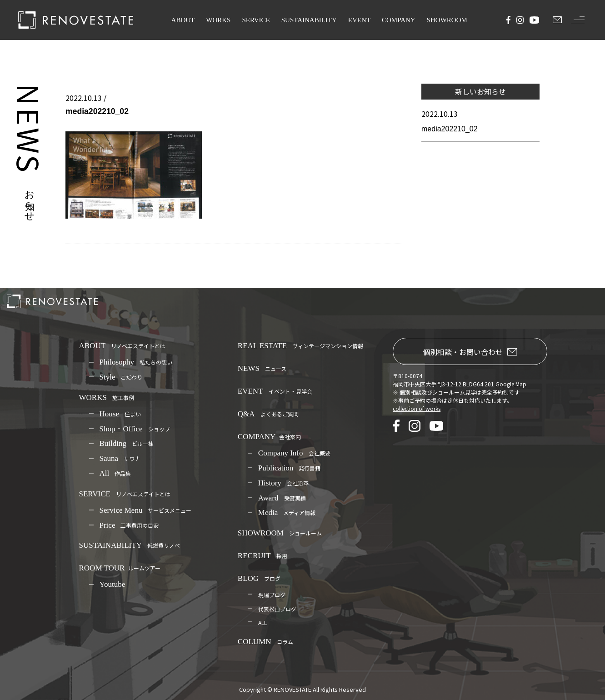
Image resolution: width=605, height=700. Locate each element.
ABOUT (183, 20)
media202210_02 (450, 129)
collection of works (417, 408)
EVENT (359, 20)
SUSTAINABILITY (309, 20)
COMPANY (399, 20)
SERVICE (256, 20)
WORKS (218, 20)
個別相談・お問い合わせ (470, 352)
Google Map (511, 384)
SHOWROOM (447, 20)
